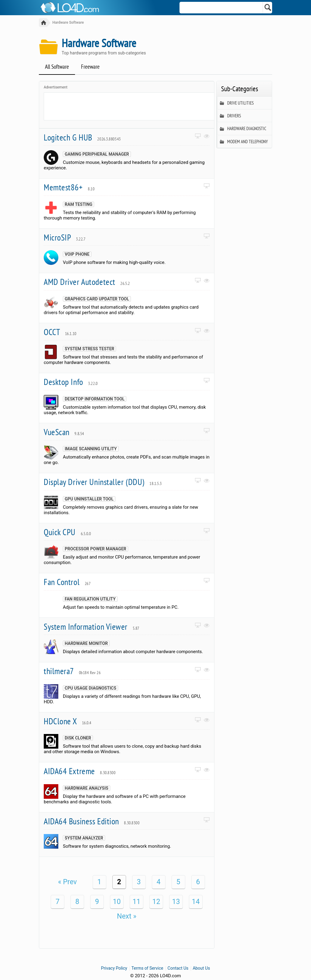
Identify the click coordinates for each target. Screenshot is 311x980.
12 (156, 902)
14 (196, 902)
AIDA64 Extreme (80, 771)
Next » (127, 917)
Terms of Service (147, 968)
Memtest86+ (69, 187)
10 (117, 902)
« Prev (67, 882)
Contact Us (178, 968)
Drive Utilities (237, 104)
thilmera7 (72, 671)
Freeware (90, 67)
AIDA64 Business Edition (92, 821)
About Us (201, 968)
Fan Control (67, 582)
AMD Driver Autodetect (87, 282)
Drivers (230, 116)
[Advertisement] (155, 107)
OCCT (60, 332)
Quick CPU (67, 532)
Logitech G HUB (82, 138)
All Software (57, 67)
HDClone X (68, 721)
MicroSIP (65, 238)
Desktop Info (71, 382)
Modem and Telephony (244, 142)
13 (176, 902)
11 (137, 902)
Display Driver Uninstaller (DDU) (103, 482)
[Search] (268, 8)
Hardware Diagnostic (243, 129)
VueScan (64, 432)
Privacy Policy (114, 968)
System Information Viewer (92, 627)
